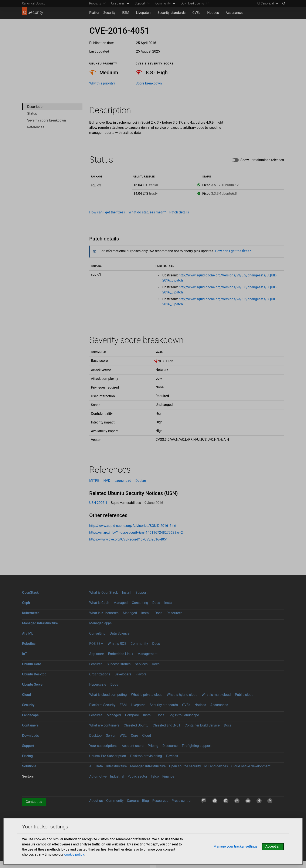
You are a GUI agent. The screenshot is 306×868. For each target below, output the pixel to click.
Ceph (26, 603)
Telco (155, 776)
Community (139, 644)
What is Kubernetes (104, 613)
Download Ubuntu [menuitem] (193, 3)
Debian (141, 481)
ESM (126, 13)
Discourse (170, 746)
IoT (25, 654)
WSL (123, 736)
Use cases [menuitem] (118, 3)
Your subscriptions (103, 746)
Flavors (141, 674)
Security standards (172, 13)
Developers (123, 674)
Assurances (235, 13)
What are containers (104, 725)
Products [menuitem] (95, 3)
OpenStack (30, 593)
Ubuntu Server (33, 684)
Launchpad (123, 481)
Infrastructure (116, 766)
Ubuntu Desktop (34, 674)
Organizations (100, 674)
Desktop (96, 736)
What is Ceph (99, 603)
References (36, 127)
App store (97, 654)
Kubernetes (31, 613)
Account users (133, 746)
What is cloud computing (108, 695)
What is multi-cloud (216, 695)
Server (111, 736)
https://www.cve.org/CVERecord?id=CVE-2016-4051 (128, 539)
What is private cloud (147, 695)
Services (141, 664)
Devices (172, 756)
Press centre (181, 801)
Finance (168, 776)
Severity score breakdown (47, 120)
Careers (133, 801)
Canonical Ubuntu (34, 3)
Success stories (119, 664)
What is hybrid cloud (182, 695)
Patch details (179, 212)
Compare (132, 715)
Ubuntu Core (32, 664)
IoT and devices (216, 766)
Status (32, 114)
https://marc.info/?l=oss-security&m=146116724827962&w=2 (136, 533)
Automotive (98, 776)
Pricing (153, 746)
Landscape (30, 715)
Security (28, 705)
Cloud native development (251, 766)
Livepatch (143, 13)
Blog (146, 801)
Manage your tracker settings (236, 846)
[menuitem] (267, 3)
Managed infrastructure (40, 623)
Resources (175, 613)
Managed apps (101, 623)
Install (127, 593)
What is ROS (117, 644)
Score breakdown (149, 83)
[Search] (284, 3)
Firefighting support (197, 746)
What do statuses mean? (147, 212)
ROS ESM (96, 644)
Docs (156, 603)
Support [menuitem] (140, 3)
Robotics (29, 644)
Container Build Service (202, 725)
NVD (107, 481)
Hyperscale (98, 684)
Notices (213, 13)
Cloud (27, 695)
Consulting (140, 603)
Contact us (34, 802)
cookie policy (74, 854)
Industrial (117, 776)
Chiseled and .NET (167, 725)
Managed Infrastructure (148, 766)
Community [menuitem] (163, 3)
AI (91, 766)
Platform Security (102, 13)
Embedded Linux (121, 654)
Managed (121, 603)
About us (96, 801)
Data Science (120, 633)
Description (36, 107)
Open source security (185, 766)
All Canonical (265, 3)
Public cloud (244, 695)
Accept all (273, 846)
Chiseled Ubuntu (136, 725)
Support (141, 593)
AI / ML (28, 633)
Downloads (30, 736)
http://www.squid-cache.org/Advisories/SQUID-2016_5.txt (133, 526)
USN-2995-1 (98, 503)
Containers (30, 725)
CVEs (196, 13)
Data (99, 766)
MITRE (94, 481)
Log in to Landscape (184, 715)
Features (96, 664)
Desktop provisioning (146, 756)
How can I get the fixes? (107, 212)
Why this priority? (102, 83)
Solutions (29, 766)
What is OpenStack (103, 593)
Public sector (137, 776)
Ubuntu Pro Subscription (108, 756)
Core (134, 736)
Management (147, 654)
